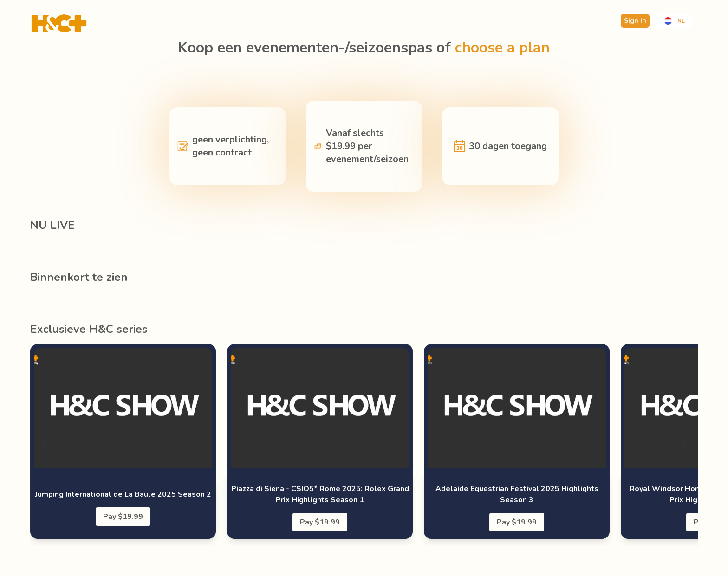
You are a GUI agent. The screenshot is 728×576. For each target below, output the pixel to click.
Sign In (635, 21)
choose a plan (502, 48)
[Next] (683, 445)
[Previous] (45, 445)
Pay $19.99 (123, 517)
